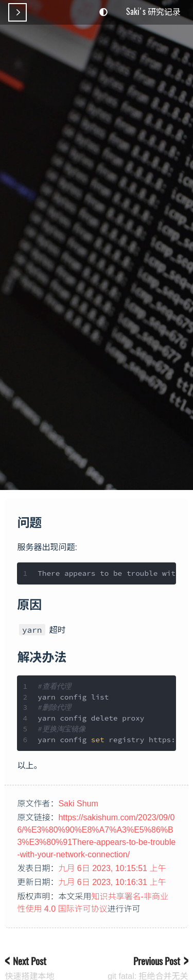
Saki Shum (78, 804)
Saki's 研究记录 (153, 11)
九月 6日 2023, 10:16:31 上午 (112, 882)
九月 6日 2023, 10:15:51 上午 (112, 868)
